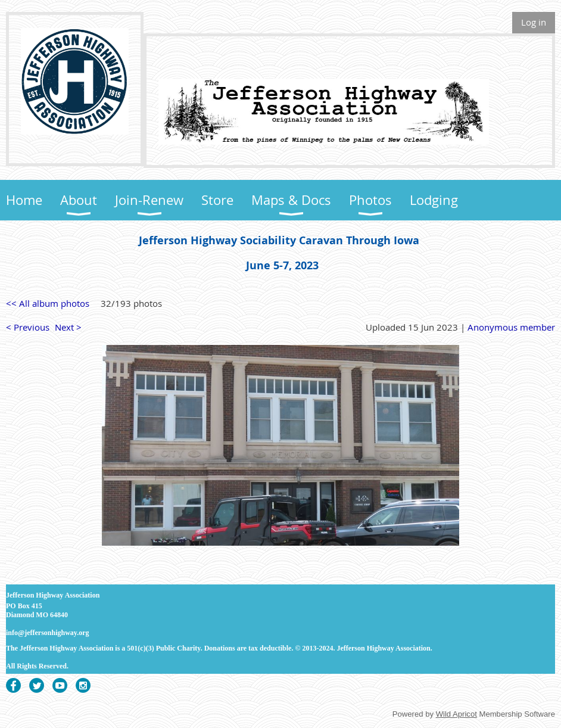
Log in (534, 22)
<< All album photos (48, 303)
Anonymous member (511, 327)
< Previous (28, 327)
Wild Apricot (456, 714)
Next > (68, 327)
